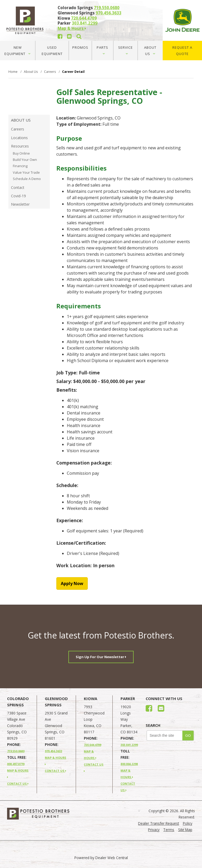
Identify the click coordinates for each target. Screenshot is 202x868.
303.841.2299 (85, 23)
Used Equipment (52, 51)
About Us (150, 51)
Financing (20, 166)
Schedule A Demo (27, 179)
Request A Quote (182, 51)
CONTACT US (18, 784)
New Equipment (18, 51)
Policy (188, 823)
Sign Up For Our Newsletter (101, 657)
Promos (80, 47)
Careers (18, 129)
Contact (18, 187)
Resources (20, 146)
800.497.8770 (16, 764)
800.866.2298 (129, 764)
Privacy (154, 830)
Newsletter (20, 204)
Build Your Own (25, 160)
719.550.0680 (107, 8)
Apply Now (72, 583)
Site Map (185, 830)
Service (125, 50)
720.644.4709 (84, 18)
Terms (169, 830)
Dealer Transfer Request (159, 823)
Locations (19, 138)
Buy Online (21, 153)
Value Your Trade (26, 173)
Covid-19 (18, 196)
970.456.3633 (108, 13)
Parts (102, 50)
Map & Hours (72, 28)
